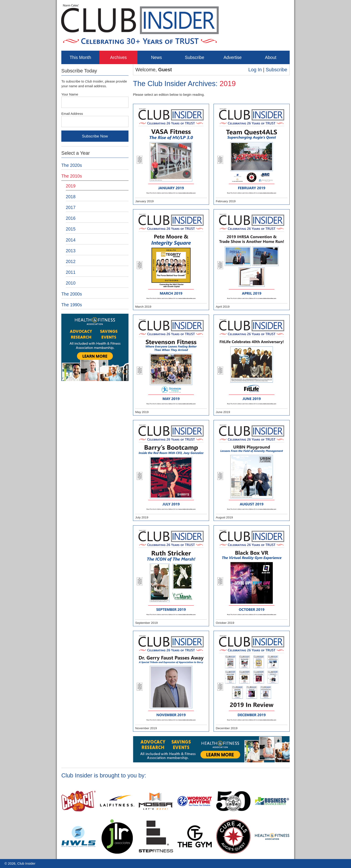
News (157, 57)
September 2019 (171, 576)
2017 (71, 207)
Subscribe (195, 57)
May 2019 (171, 365)
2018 (71, 197)
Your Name (70, 94)
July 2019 (171, 471)
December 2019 (252, 681)
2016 (71, 218)
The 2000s (72, 294)
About (271, 57)
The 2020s (72, 165)
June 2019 (252, 365)
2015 (71, 229)
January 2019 (171, 154)
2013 (71, 251)
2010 (71, 283)
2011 (71, 272)
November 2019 (171, 681)
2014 (71, 240)
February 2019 (252, 154)
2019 (71, 186)
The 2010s (72, 176)
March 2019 (171, 260)
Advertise (232, 57)
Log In (255, 70)
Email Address (72, 114)
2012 (71, 261)
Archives (119, 57)
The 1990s (72, 305)
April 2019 (252, 260)
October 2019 (252, 576)
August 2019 (252, 471)
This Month (80, 57)
